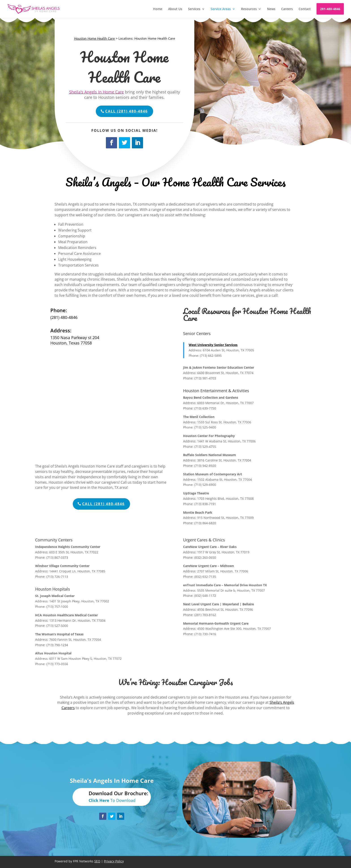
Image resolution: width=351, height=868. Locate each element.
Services (194, 9)
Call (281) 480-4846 (126, 111)
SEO (97, 861)
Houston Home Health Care (94, 38)
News (271, 9)
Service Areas (221, 9)
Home (158, 9)
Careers (287, 9)
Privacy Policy (114, 861)
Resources (249, 9)
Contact (305, 9)
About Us (175, 9)
